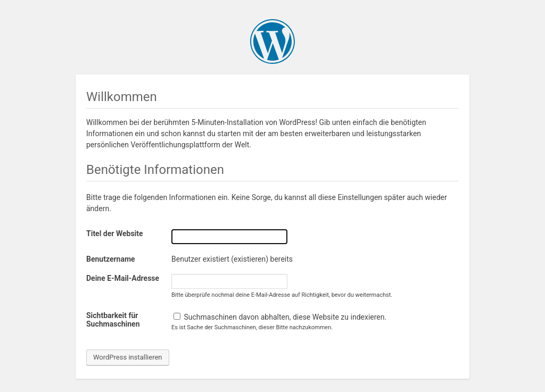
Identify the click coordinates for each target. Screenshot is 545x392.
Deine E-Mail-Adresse (123, 278)
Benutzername (111, 259)
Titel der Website (115, 233)
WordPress (272, 41)
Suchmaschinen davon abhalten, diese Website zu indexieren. (280, 317)
